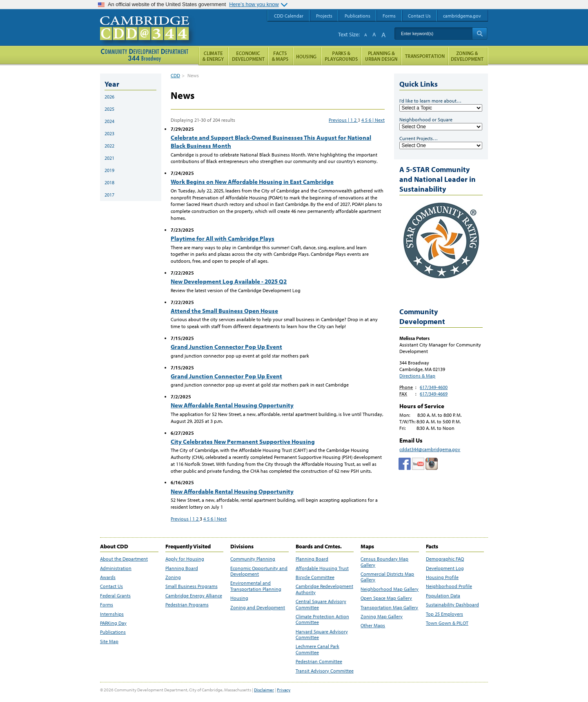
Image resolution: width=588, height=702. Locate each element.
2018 (109, 182)
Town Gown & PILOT (447, 623)
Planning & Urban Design (381, 56)
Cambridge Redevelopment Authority (324, 589)
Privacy (284, 690)
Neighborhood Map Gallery (390, 589)
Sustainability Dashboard (452, 605)
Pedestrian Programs (187, 605)
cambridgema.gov (462, 16)
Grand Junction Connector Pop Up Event (226, 347)
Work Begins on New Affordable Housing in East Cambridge (252, 182)
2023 (109, 133)
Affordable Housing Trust (322, 568)
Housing (239, 598)
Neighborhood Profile (449, 586)
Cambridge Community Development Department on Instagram (432, 464)
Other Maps (373, 626)
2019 (109, 170)
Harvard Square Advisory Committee (322, 635)
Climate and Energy (213, 56)
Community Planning (253, 559)
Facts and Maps (281, 56)
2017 (109, 195)
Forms (107, 605)
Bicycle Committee (315, 577)
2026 (109, 97)
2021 (109, 158)
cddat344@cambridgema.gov (430, 449)
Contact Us (111, 586)
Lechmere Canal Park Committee (317, 649)
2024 (109, 121)
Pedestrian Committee (319, 662)
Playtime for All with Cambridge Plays (223, 238)
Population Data (443, 596)
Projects (324, 16)
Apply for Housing (185, 559)
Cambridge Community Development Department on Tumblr (418, 464)
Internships (112, 614)
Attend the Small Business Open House (224, 311)
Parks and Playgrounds (341, 56)
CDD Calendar (289, 16)
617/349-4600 (434, 387)
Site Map (109, 642)
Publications (113, 632)
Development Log (445, 568)
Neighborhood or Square (426, 120)
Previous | (340, 120)
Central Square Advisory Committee (321, 604)
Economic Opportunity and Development (259, 571)
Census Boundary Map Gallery (384, 562)
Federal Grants (115, 596)
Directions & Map (417, 376)
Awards (108, 577)
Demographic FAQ (445, 559)
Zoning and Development (258, 608)
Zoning (173, 577)
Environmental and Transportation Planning (256, 586)
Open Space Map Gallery (386, 598)
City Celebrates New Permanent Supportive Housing (243, 442)
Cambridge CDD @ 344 (148, 36)
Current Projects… (419, 138)
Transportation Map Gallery (389, 608)
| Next (379, 120)
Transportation (425, 56)
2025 (109, 109)
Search (480, 34)
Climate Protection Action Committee (322, 619)
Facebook (405, 464)
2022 (109, 146)
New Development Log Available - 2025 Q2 (229, 281)
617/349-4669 (434, 394)
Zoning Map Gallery (382, 617)
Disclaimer (264, 690)
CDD (175, 75)
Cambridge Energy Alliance (194, 596)
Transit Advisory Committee (325, 671)
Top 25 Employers (444, 614)
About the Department (124, 559)
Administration (116, 568)
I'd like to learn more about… (430, 101)
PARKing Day (113, 623)
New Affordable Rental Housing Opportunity (232, 405)
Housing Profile (442, 577)
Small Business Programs (192, 586)
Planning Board (182, 568)
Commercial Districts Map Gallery (387, 577)
